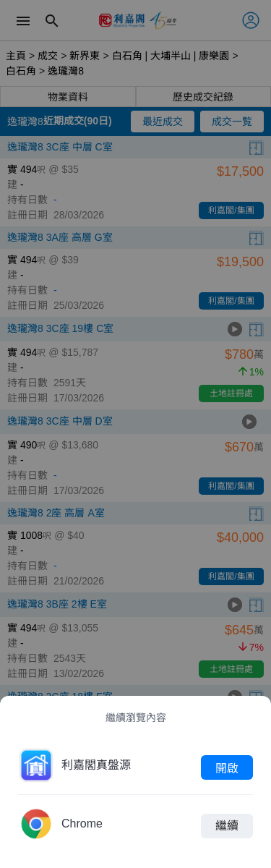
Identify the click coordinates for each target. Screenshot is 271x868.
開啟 (227, 767)
